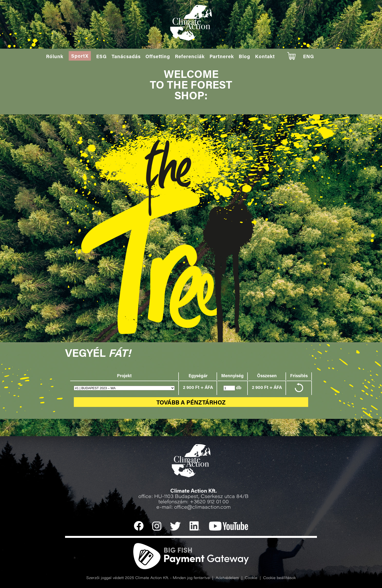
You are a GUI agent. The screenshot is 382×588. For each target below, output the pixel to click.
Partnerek (222, 57)
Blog (244, 57)
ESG (101, 57)
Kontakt (265, 57)
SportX (80, 56)
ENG (309, 57)
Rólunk (55, 57)
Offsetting (158, 57)
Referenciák (190, 57)
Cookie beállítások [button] (279, 578)
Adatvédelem (227, 578)
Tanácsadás (126, 57)
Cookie (251, 578)
